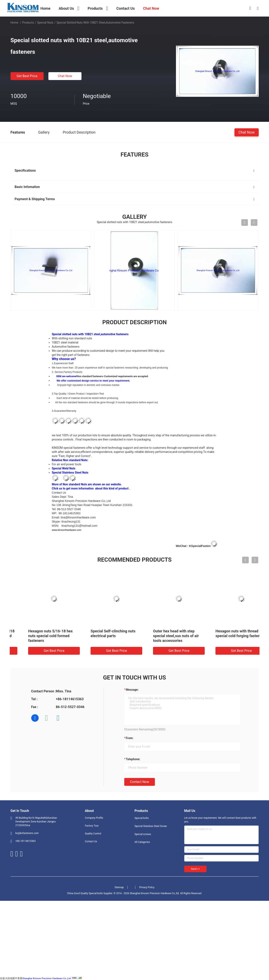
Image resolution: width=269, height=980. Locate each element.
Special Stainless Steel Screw (151, 826)
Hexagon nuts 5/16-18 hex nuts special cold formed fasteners (100, 636)
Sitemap (119, 887)
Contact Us (91, 841)
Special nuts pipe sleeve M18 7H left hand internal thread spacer (39, 636)
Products (28, 23)
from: (130, 738)
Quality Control (93, 834)
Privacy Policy (147, 887)
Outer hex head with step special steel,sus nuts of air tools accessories (225, 636)
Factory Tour (92, 826)
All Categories (142, 842)
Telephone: (133, 759)
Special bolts (142, 818)
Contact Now (140, 782)
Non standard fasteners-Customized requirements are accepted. (113, 376)
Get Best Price (27, 76)
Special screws (143, 834)
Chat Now (65, 76)
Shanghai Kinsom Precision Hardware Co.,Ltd (47, 978)
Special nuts (45, 23)
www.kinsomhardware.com (67, 530)
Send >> (195, 869)
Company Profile (94, 818)
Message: (132, 690)
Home (14, 23)
